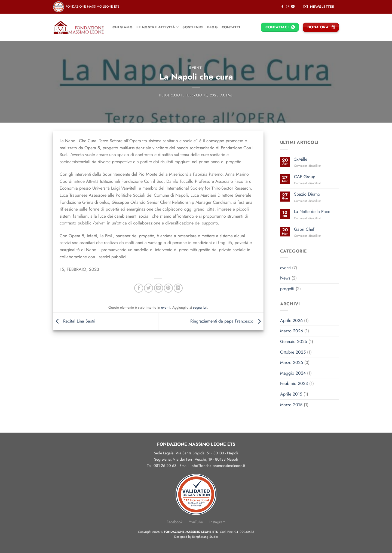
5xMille (301, 159)
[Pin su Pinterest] (168, 288)
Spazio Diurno (307, 194)
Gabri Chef (304, 229)
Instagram (217, 522)
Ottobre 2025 (293, 352)
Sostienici (193, 27)
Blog (212, 27)
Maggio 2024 (293, 373)
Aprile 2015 (291, 394)
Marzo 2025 (292, 362)
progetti (287, 289)
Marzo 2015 (291, 405)
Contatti (231, 27)
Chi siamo (122, 27)
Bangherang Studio (205, 537)
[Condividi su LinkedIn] (178, 288)
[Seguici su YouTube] (293, 7)
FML (229, 95)
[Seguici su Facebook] (282, 7)
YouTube (196, 522)
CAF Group (305, 177)
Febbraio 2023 (294, 383)
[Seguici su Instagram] (288, 7)
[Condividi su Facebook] (139, 288)
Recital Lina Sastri (74, 321)
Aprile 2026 (291, 320)
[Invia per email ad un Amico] (159, 288)
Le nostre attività (157, 27)
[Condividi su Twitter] (148, 288)
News (285, 278)
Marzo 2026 (292, 331)
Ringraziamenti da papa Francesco (227, 321)
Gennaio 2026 (294, 341)
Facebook (174, 522)
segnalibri (200, 307)
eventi (196, 68)
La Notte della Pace (312, 212)
